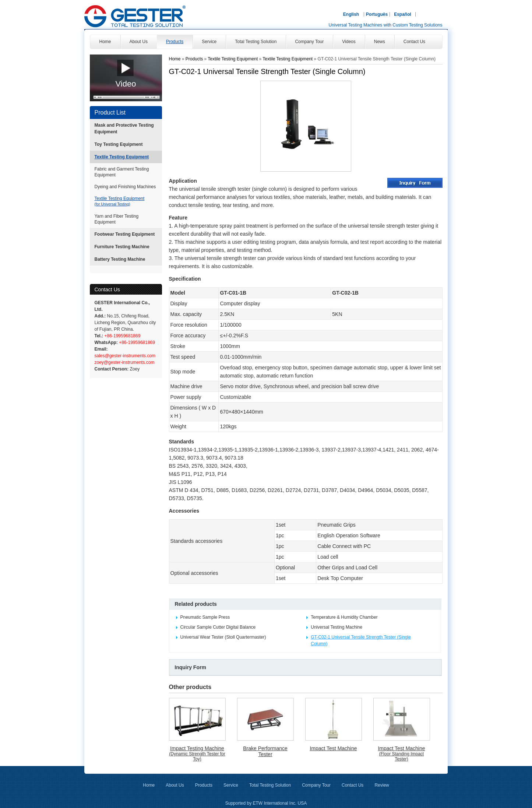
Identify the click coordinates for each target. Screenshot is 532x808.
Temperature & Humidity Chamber (344, 617)
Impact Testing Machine (197, 753)
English (351, 14)
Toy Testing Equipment (119, 144)
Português (377, 14)
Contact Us (107, 289)
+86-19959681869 (122, 336)
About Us (175, 785)
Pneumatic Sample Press (205, 617)
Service (231, 785)
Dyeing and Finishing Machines (125, 187)
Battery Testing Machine (120, 259)
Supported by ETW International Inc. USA (266, 803)
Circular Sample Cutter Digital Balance (218, 627)
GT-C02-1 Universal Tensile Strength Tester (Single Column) (361, 640)
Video (126, 84)
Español (403, 14)
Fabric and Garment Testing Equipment (122, 172)
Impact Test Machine (333, 748)
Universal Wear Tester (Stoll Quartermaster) (223, 637)
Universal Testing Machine (337, 627)
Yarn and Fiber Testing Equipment (117, 219)
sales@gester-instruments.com (125, 356)
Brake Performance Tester (265, 751)
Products (195, 59)
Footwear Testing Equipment (125, 234)
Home (175, 59)
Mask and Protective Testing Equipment (124, 129)
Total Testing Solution (270, 785)
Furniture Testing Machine (122, 247)
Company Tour (316, 785)
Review (382, 785)
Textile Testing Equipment (122, 157)
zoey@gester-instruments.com (125, 362)
